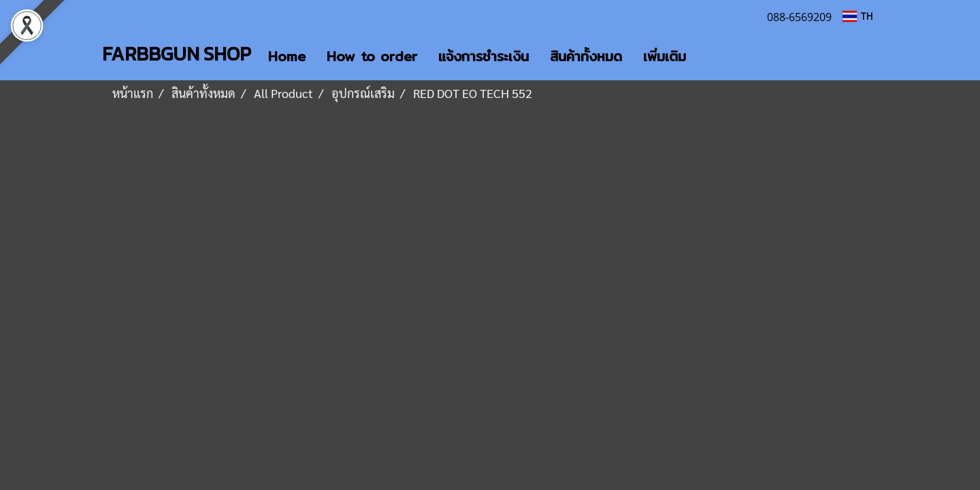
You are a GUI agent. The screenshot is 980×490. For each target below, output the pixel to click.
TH (857, 16)
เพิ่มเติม (665, 56)
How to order (372, 56)
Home (287, 56)
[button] (708, 56)
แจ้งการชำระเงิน (484, 56)
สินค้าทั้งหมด (586, 56)
